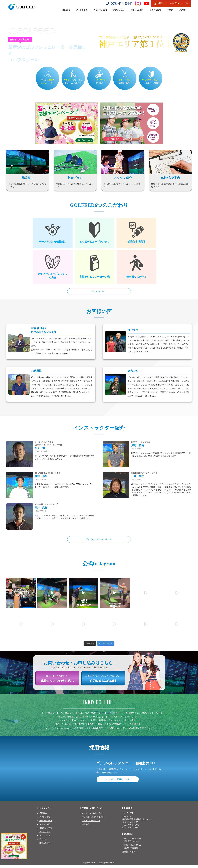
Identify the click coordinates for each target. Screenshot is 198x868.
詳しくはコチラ (99, 292)
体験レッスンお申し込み (92, 816)
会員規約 (86, 827)
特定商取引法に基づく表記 (93, 820)
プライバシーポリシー (91, 824)
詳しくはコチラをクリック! (99, 542)
